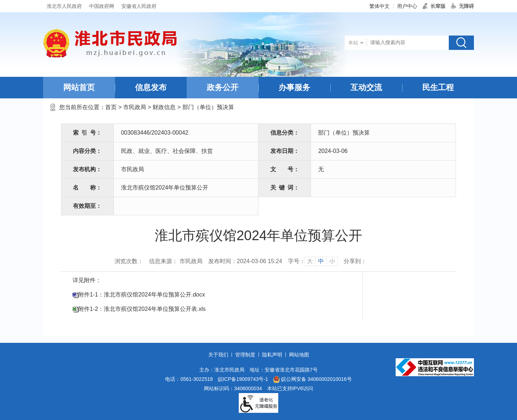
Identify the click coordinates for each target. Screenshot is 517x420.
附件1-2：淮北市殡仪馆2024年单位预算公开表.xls (142, 309)
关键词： (285, 188)
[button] (434, 6)
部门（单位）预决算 (208, 107)
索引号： (87, 133)
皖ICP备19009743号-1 (243, 379)
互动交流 (366, 87)
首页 (111, 107)
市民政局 (135, 107)
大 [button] (310, 261)
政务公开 (223, 87)
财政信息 (164, 107)
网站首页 (79, 87)
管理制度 (245, 355)
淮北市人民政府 (64, 6)
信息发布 (151, 87)
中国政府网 (102, 6)
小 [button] (332, 261)
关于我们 (218, 355)
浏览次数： (129, 261)
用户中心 (407, 6)
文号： (285, 169)
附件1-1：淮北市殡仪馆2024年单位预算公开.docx (142, 295)
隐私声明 (272, 355)
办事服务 (294, 87)
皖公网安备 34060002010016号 (313, 379)
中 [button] (321, 261)
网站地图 (299, 355)
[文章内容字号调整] (313, 261)
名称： (87, 188)
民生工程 (438, 87)
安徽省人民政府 (139, 6)
